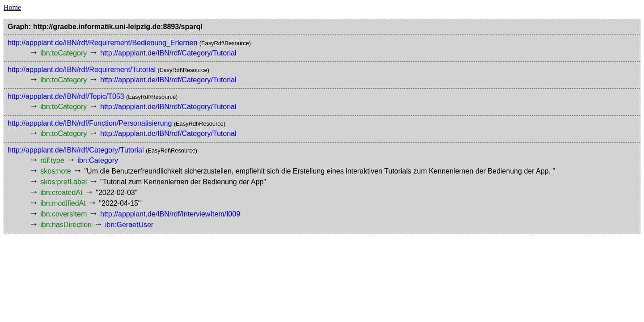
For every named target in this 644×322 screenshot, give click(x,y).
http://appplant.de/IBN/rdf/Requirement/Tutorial (82, 70)
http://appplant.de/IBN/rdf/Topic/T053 (66, 96)
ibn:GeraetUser (129, 225)
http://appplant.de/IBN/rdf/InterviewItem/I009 (170, 214)
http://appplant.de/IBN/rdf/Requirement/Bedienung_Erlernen (102, 43)
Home (12, 7)
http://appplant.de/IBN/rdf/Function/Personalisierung (90, 123)
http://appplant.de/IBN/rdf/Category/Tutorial (168, 53)
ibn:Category (98, 160)
